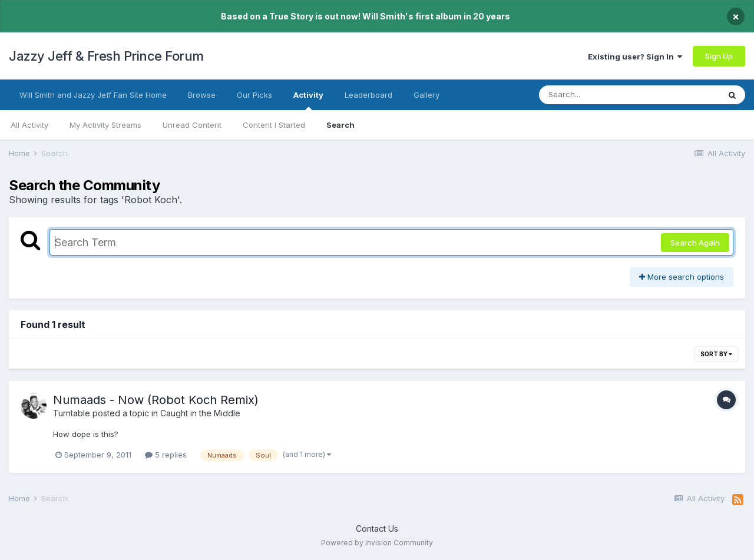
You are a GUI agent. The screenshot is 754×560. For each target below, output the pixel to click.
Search (340, 125)
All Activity (29, 125)
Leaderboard (368, 95)
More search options (682, 277)
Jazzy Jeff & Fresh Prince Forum (106, 56)
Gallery (426, 95)
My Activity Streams (105, 125)
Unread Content (192, 125)
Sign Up (719, 56)
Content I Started (274, 125)
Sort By (716, 354)
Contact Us (377, 528)
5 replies (166, 455)
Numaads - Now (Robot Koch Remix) (156, 400)
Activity (308, 100)
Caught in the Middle (200, 413)
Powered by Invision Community (377, 543)
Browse (202, 95)
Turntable (72, 413)
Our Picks (254, 95)
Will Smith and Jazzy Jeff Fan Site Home (93, 95)
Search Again (695, 243)
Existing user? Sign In (635, 57)
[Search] (597, 95)
